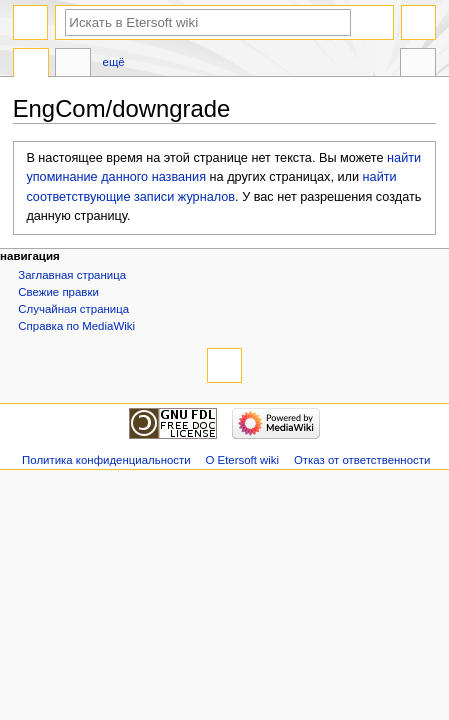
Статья (31, 65)
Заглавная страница (72, 275)
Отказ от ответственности (362, 460)
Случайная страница (73, 309)
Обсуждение (73, 65)
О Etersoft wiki (242, 460)
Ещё (114, 62)
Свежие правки (58, 292)
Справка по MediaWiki (76, 326)
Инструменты (418, 65)
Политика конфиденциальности (106, 460)
